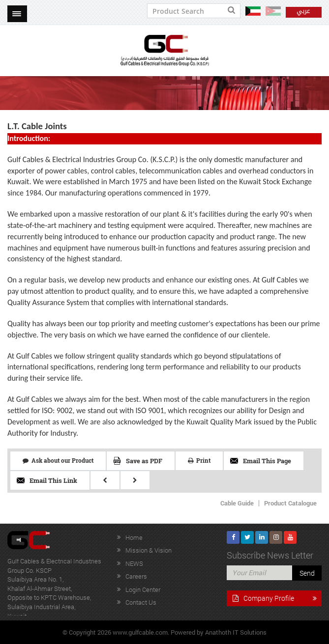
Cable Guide (237, 503)
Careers (136, 576)
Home (134, 537)
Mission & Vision (149, 550)
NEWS (134, 563)
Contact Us (141, 602)
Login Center (143, 589)
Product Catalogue (290, 503)
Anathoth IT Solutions (236, 632)
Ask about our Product (58, 460)
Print (199, 460)
